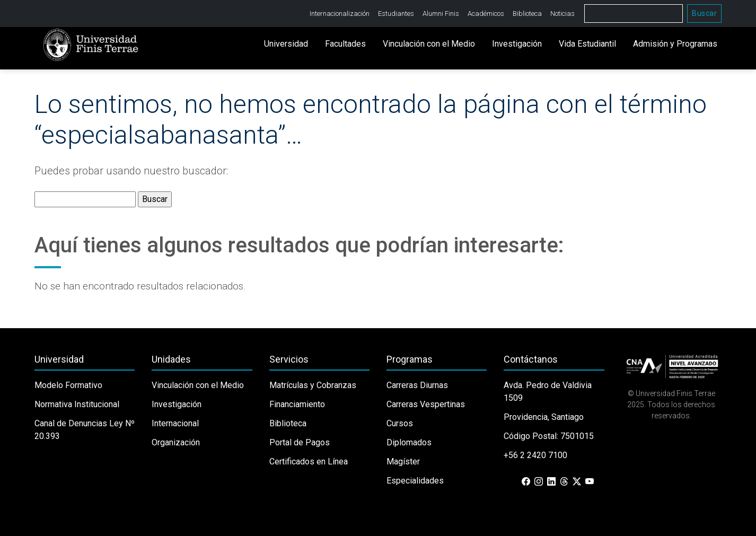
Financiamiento (297, 404)
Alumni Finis (441, 14)
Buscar (704, 13)
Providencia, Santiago (544, 417)
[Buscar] (634, 14)
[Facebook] (526, 482)
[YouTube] (590, 482)
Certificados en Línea (309, 462)
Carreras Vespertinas (426, 404)
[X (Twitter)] (577, 482)
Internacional (175, 423)
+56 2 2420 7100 (535, 455)
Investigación (517, 44)
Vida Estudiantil (587, 44)
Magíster (403, 462)
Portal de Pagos (300, 442)
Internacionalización (340, 14)
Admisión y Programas (675, 44)
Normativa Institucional (77, 404)
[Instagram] (539, 482)
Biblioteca (527, 14)
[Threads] (564, 482)
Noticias (562, 14)
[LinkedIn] (551, 482)
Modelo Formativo (68, 385)
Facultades (345, 44)
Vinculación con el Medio (429, 44)
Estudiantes (396, 14)
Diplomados (409, 442)
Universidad (286, 44)
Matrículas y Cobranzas (313, 385)
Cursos (400, 423)
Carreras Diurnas (417, 385)
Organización (176, 442)
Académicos (486, 14)
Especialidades (415, 481)
